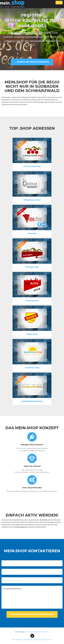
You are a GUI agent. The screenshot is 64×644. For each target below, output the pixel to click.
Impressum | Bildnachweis (43, 640)
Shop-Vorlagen (17, 640)
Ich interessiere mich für (32, 597)
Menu (60, 3)
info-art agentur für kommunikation (36, 632)
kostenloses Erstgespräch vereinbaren (32, 614)
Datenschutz (28, 640)
